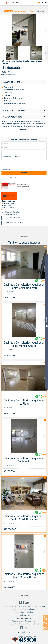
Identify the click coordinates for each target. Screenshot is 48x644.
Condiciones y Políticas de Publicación (24, 609)
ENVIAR (24, 173)
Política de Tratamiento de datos (17, 178)
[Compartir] (46, 3)
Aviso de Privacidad (24, 615)
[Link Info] (24, 290)
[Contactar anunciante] (44, 282)
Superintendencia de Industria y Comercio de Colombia (24, 624)
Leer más (23, 129)
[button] (24, 82)
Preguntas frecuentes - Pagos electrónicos (24, 621)
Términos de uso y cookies (24, 618)
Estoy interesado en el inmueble (24, 157)
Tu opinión (47, 322)
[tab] (24, 82)
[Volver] (3, 3)
